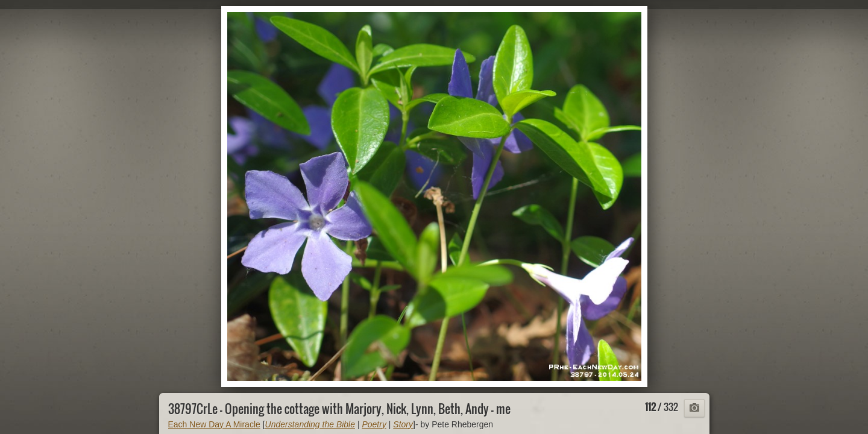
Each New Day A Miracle (214, 424)
